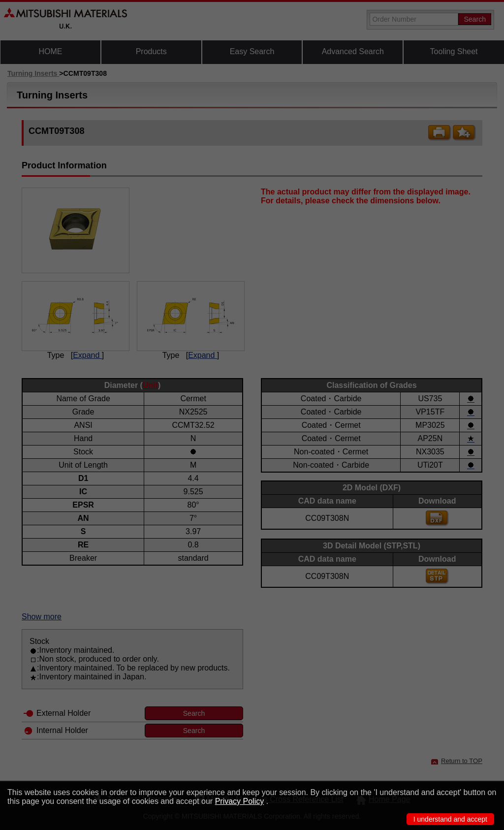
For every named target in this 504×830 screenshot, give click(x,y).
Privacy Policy (240, 801)
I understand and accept (450, 819)
